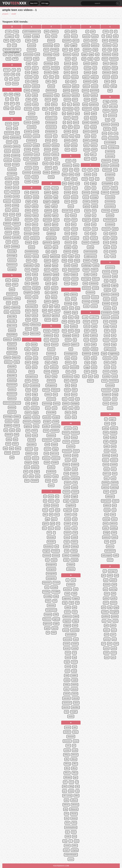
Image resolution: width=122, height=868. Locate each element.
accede (17, 160)
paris (87, 136)
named (66, 630)
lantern (76, 335)
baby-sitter (12, 317)
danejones (35, 238)
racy (91, 179)
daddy (36, 197)
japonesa (66, 95)
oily (77, 786)
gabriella (48, 197)
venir (115, 399)
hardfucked (51, 472)
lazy (71, 408)
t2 (116, 32)
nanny (68, 653)
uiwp (108, 120)
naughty (74, 712)
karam (73, 215)
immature (55, 551)
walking (113, 442)
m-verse (68, 428)
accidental (12, 169)
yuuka (106, 653)
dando (36, 233)
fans (55, 141)
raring (88, 215)
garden (55, 270)
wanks (114, 455)
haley (55, 376)
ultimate (107, 129)
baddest (9, 421)
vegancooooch (110, 349)
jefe (64, 127)
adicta (16, 233)
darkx (28, 274)
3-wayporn (9, 36)
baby (6, 312)
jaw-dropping (68, 109)
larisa (74, 358)
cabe (28, 41)
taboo (105, 41)
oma (74, 836)
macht (75, 455)
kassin (66, 238)
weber (106, 528)
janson (75, 72)
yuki (106, 625)
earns (35, 354)
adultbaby (15, 246)
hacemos (55, 340)
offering (67, 764)
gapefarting (55, 256)
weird (113, 542)
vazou (107, 335)
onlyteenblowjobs (71, 855)
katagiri (68, 247)
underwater (110, 156)
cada (37, 54)
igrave (46, 524)
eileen (36, 426)
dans (29, 261)
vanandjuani (106, 313)
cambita (36, 122)
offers (75, 764)
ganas (55, 224)
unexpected (110, 174)
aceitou (9, 183)
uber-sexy (113, 106)
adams (8, 219)
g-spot (47, 188)
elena (27, 467)
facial (56, 54)
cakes (28, 68)
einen (28, 435)
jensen (65, 136)
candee (35, 177)
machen (66, 442)
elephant (35, 467)
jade (67, 45)
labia (67, 294)
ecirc (26, 385)
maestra (66, 492)
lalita (64, 322)
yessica (114, 603)
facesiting (55, 50)
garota (55, 279)
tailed (115, 54)
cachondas (32, 50)
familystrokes (51, 127)
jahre (65, 50)
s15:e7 (95, 322)
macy (68, 460)
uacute (114, 102)
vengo (115, 394)
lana (66, 326)
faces (46, 50)
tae (104, 50)
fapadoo (48, 159)
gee (48, 297)
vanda (116, 313)
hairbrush (54, 367)
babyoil (7, 357)
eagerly (35, 349)
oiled (65, 786)
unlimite (115, 211)
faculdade (55, 68)
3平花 (15, 59)
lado (71, 308)
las (75, 363)
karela (67, 220)
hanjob (54, 444)
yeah (114, 585)
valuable (106, 304)
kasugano (75, 238)
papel (94, 113)
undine (115, 161)
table (116, 36)
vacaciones (110, 267)
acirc (7, 192)
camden (28, 132)
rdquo (86, 238)
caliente (27, 86)
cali (27, 82)
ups (106, 233)
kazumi (75, 279)
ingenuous (48, 624)
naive (75, 612)
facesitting (48, 54)
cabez (35, 41)
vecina (106, 340)
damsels (29, 220)
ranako (86, 202)
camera (36, 136)
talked (106, 86)
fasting (51, 177)
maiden (67, 524)
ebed (35, 367)
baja (5, 448)
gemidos (56, 315)
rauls (94, 224)
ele (36, 453)
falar (57, 95)
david (37, 292)
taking (115, 68)
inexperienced (51, 610)
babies (7, 307)
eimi (28, 431)
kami (75, 188)
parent (86, 132)
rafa (87, 183)
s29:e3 (87, 326)
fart (52, 163)
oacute (68, 727)
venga (116, 390)
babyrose (16, 357)
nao (74, 653)
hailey (55, 363)
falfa (47, 104)
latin (67, 385)
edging (35, 399)
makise (66, 555)
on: (71, 841)
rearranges (86, 279)
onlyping (75, 850)
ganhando (47, 243)
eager (27, 349)
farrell (45, 163)
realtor (94, 274)
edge (35, 394)
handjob (56, 417)
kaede (76, 165)
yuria (110, 644)
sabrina (94, 335)
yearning (113, 589)
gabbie (48, 193)
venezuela (110, 385)
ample (14, 14)
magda (74, 496)
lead (74, 413)
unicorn (106, 188)
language (67, 335)
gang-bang (55, 229)
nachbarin (71, 585)
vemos (106, 372)
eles (26, 472)
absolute (8, 146)
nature (76, 703)
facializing (48, 63)
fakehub (51, 86)
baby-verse (12, 326)
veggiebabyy (114, 354)
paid (84, 59)
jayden (70, 113)
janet (75, 63)
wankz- (106, 460)
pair (95, 68)
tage (115, 50)
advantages (12, 255)
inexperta (48, 614)
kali (78, 183)
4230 (7, 74)
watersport (110, 496)
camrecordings (32, 163)
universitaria (110, 202)
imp (47, 560)
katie (65, 256)
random (94, 202)
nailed (68, 607)
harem (51, 485)
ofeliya (66, 755)
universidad (110, 197)
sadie (94, 344)
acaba (7, 156)
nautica (71, 716)
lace (67, 299)
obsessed (71, 736)
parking (94, 141)
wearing (106, 519)
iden (45, 514)
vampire (107, 308)
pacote (94, 41)
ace (17, 178)
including (46, 592)
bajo (11, 448)
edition (34, 403)
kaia (77, 170)
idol (51, 514)
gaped (46, 256)
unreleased (110, 224)
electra (28, 458)
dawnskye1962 (32, 306)
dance (35, 224)
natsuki (67, 694)
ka (74, 161)
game (55, 215)
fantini (55, 150)
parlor (86, 145)
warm (114, 469)
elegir (36, 463)
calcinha (29, 77)
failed (56, 72)
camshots (27, 172)
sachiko (94, 340)
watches (105, 487)
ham (55, 394)
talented (106, 77)
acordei (8, 196)
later (77, 376)
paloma (86, 86)
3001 (6, 41)
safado (95, 354)
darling (29, 279)
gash (48, 283)
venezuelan (106, 390)
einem (35, 431)
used (113, 256)
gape (54, 252)
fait (57, 77)
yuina (115, 621)
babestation (8, 298)
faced (54, 36)
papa (96, 109)
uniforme (105, 193)
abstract (16, 146)
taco (115, 45)
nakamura (67, 616)
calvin (35, 104)
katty (64, 261)
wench (110, 560)
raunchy (87, 229)
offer (67, 759)
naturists (66, 707)
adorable (16, 237)
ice (57, 501)
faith (48, 82)
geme (57, 311)
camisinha (28, 154)
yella (113, 594)
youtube (115, 616)
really (87, 274)
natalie (75, 680)
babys (17, 362)
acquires (7, 201)
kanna (74, 202)
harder (47, 463)
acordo (16, 196)
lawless (66, 403)
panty (85, 104)
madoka (66, 478)
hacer (47, 344)
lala (77, 317)
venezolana (114, 381)
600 (11, 95)
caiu (35, 63)
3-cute (8, 32)
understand (110, 152)
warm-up (107, 474)
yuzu (113, 657)
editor (27, 408)
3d (5, 54)
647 (12, 104)
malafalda (75, 555)
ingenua (56, 619)
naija (71, 603)
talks (110, 91)
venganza (106, 394)
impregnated (51, 574)
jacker (74, 32)
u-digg (106, 102)
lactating (68, 304)
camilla (27, 150)
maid (75, 519)
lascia (66, 367)
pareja (93, 127)
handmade (56, 426)
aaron (9, 128)
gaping (48, 265)
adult (7, 246)
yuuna (114, 653)
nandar (75, 648)
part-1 (93, 154)
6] (12, 108)
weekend (106, 537)
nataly (67, 685)
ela (36, 449)
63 (12, 99)
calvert (28, 104)
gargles (47, 279)
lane (64, 331)
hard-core (54, 453)
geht (45, 306)
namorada (75, 630)
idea (58, 510)
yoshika (105, 612)
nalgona (67, 625)
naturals (76, 698)
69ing (6, 108)
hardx (55, 476)
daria (27, 270)
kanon (71, 206)
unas (104, 138)
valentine (115, 294)
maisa (67, 537)
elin (25, 476)
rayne (93, 233)
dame (35, 211)
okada (71, 791)
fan (55, 136)
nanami (67, 648)
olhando (74, 814)
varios (114, 326)
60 (6, 95)
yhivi (104, 607)
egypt (36, 413)
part (87, 154)
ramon (86, 197)
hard (46, 453)
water (106, 492)
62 (7, 99)
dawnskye (32, 302)
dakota (35, 206)
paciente (86, 36)
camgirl (36, 145)
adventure (12, 260)
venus (110, 408)
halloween (55, 390)
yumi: (113, 635)
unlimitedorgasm (110, 220)
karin (74, 224)
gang (46, 229)
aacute (8, 124)
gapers (47, 261)
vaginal (115, 285)
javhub (76, 104)
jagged (74, 45)
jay (64, 113)
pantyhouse (87, 109)
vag (106, 281)
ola (77, 791)
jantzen (67, 77)
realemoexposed (90, 252)
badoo (17, 426)
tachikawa (107, 45)
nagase (76, 598)
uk (113, 120)
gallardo (48, 211)
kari (67, 224)
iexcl (57, 514)
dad (27, 193)
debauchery (36, 324)
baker (18, 448)
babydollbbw (12, 335)
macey (74, 437)
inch (47, 587)
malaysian (71, 569)
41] (14, 70)
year (105, 589)
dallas (28, 211)
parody (87, 150)
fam (48, 113)
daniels (28, 256)
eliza (27, 481)
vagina (113, 281)
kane (67, 202)
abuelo (8, 151)
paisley (87, 72)
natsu (66, 689)
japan (73, 82)
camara (32, 113)
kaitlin (67, 179)
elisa (31, 476)
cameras (28, 145)
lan (78, 322)
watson (116, 501)
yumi (107, 635)
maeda (75, 487)
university (106, 211)
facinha (46, 68)
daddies (28, 197)
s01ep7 (86, 322)
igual (52, 524)
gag (56, 197)
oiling (71, 786)
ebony (32, 372)
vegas (104, 354)
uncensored (113, 138)
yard (106, 580)
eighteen (28, 426)
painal (87, 63)
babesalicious (12, 294)
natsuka (74, 689)
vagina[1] (106, 285)
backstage (8, 416)
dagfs (28, 202)
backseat (12, 407)
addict (16, 219)
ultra (114, 129)
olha (66, 814)
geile (57, 306)
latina (74, 385)
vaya (113, 331)
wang (107, 451)
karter (74, 233)
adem (17, 228)
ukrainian (106, 124)
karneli (75, 229)
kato (77, 256)
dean (35, 320)
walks (107, 446)
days (28, 315)
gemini (48, 320)
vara (106, 322)
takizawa (107, 72)
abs (16, 142)
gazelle (54, 292)
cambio (27, 122)
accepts (16, 165)
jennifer (67, 132)
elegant (28, 463)
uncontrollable (110, 143)
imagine (46, 551)
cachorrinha (28, 54)
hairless (55, 372)
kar (67, 215)
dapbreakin (29, 265)
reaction (86, 243)
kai (71, 170)
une (115, 170)
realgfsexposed (90, 256)
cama (36, 109)
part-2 (87, 159)
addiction (17, 224)
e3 (28, 344)
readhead (95, 243)
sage (94, 363)
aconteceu (15, 192)
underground (114, 147)
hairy (48, 376)
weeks (115, 537)
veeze (107, 344)
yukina (113, 625)
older (67, 800)
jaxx (77, 109)
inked (54, 633)
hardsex (48, 476)
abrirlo (9, 142)
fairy (51, 77)
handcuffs (47, 417)
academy (8, 160)
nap (74, 657)
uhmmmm (112, 115)
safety (94, 358)
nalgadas (67, 621)
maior (74, 528)
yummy (107, 639)
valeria (106, 299)
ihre (44, 528)
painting (88, 68)
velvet (107, 367)
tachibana (114, 41)
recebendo (90, 292)
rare (94, 211)
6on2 (12, 113)
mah (76, 510)
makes (66, 546)
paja (94, 72)
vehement (107, 358)
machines (71, 446)
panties (94, 95)
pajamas (95, 77)
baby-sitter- (12, 321)
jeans (76, 122)
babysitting (12, 380)
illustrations (48, 546)
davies (28, 297)
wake (106, 437)
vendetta (106, 376)
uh (105, 115)
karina (67, 229)
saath (94, 326)
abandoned (9, 133)
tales (107, 82)
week (114, 533)
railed (88, 188)
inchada (54, 587)
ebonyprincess (32, 376)
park (94, 136)
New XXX (34, 3)
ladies (65, 308)
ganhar (56, 243)
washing (106, 483)
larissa (68, 363)
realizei (86, 270)
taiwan (105, 59)
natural (75, 694)
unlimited (110, 215)
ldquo (68, 413)
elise (37, 476)
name (75, 625)
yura (114, 639)
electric (35, 458)
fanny (48, 141)
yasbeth (113, 580)
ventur (106, 403)
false (51, 109)
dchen (35, 315)
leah (74, 417)
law (77, 399)
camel (36, 132)
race (94, 174)
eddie (35, 390)
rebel (85, 283)
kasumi (68, 243)
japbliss (75, 86)
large (67, 358)
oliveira (74, 818)
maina (67, 528)
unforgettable (107, 183)
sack (87, 344)
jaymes (67, 118)
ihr (58, 524)
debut (26, 333)
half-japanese (51, 385)
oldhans (74, 800)
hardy (48, 481)
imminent (47, 555)
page (91, 54)
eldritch (29, 453)
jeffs (70, 127)
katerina (67, 252)
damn (35, 215)
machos (67, 455)
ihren (58, 528)
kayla (67, 274)
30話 (13, 41)
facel (57, 45)
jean (70, 122)
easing (28, 358)
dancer (27, 229)
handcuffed (51, 413)
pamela (95, 86)
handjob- (47, 422)
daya (28, 311)
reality (95, 261)
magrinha (68, 510)
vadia (115, 276)
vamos (115, 304)
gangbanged (51, 238)
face (48, 36)
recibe (86, 306)
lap (75, 340)
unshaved (106, 229)
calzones (28, 109)
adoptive (7, 237)
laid (65, 317)
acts (6, 215)
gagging (55, 202)
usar (107, 256)
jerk (78, 136)
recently (95, 302)
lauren (74, 394)
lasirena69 (74, 367)
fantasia (47, 145)
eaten (28, 363)
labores (74, 294)
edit (28, 403)
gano (55, 247)
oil (77, 782)
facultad (48, 72)
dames (28, 215)
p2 (87, 32)
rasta (87, 224)
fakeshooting (51, 91)
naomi (68, 657)
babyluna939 (12, 353)
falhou (54, 104)
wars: (107, 478)
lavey (71, 399)
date (27, 283)
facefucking (48, 45)
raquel (88, 211)
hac (56, 335)
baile (16, 435)
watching (114, 487)
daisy (28, 206)
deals (28, 320)
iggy (47, 519)
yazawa (107, 585)
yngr (110, 607)
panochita (95, 91)
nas (75, 666)
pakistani (87, 82)
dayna (35, 311)
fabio (47, 32)
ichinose (55, 505)
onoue (71, 859)
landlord (74, 326)
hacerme (51, 349)
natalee (74, 675)
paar (93, 32)
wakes (113, 437)
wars (115, 474)
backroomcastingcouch (12, 403)
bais (16, 439)
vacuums (107, 276)
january (75, 77)
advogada (12, 269)
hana (48, 408)
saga (87, 363)
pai (97, 54)
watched (115, 483)
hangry (57, 440)
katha (75, 252)
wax (114, 505)
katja (71, 256)
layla (65, 408)
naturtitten (75, 707)
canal (27, 177)
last (74, 372)
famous (49, 136)
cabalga (27, 36)
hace (47, 340)
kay (65, 270)
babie (15, 303)
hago (48, 363)
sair (85, 376)
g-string (55, 188)
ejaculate (32, 440)
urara (106, 243)
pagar (85, 54)
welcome (110, 546)
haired (47, 372)
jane (74, 59)
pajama (86, 77)
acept (16, 183)
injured (55, 628)
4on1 (17, 79)
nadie (74, 594)
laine (71, 317)
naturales (66, 698)
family (54, 113)
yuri (103, 644)
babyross (8, 362)
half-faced (51, 381)
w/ (106, 419)
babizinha (16, 307)
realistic (87, 261)
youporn (5, 14)
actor (8, 210)
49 (18, 74)
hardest (55, 463)
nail (77, 603)
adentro (8, 233)
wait (113, 424)
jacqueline (67, 41)
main (75, 524)
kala (64, 183)
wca (114, 510)
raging (93, 183)
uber (105, 106)
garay (55, 265)
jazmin (75, 118)
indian (48, 601)
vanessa (115, 317)
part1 (94, 159)
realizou (94, 270)
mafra (67, 496)
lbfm (77, 408)
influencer (47, 619)
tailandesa (107, 54)
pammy (85, 91)
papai (87, 113)
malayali (74, 560)
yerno (106, 603)
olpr (67, 832)
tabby (109, 36)
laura (67, 394)
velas (107, 363)
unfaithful (110, 179)
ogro (75, 777)
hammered (51, 399)
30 (17, 36)
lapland (66, 344)
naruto (68, 666)
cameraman (32, 141)
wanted (114, 465)
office (67, 768)
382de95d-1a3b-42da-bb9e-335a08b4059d (12, 50)
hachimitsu (51, 354)
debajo (26, 324)
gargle (56, 274)
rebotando (87, 288)
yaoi (116, 576)
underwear (106, 161)
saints (94, 372)
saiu (90, 376)
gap (48, 252)
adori (8, 242)
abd (17, 133)
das (35, 279)
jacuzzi (76, 41)
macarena (75, 433)
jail (71, 50)
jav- (69, 104)
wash (113, 478)
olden (76, 796)
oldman (66, 805)
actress (15, 210)
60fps (17, 95)
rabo (96, 170)
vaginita (108, 290)
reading (90, 247)
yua (104, 621)
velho (113, 363)
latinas (67, 390)
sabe (87, 331)
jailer (77, 50)
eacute (34, 344)
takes (106, 63)
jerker (74, 141)
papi (86, 118)
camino (36, 150)
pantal (86, 95)
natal (67, 675)
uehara (106, 111)
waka (106, 433)
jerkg (67, 145)
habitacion (48, 335)
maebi (67, 487)
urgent (107, 247)
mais (75, 533)
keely (67, 283)
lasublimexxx (68, 376)
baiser (15, 444)
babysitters (12, 376)
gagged (47, 202)
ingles (56, 624)
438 (13, 74)
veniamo (107, 399)
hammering (47, 403)
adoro (15, 242)
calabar (34, 72)
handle (56, 422)
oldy (66, 809)
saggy (87, 367)
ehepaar (36, 422)
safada (86, 349)
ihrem (51, 528)
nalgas (76, 621)
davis (35, 297)
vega (114, 344)
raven (95, 229)
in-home (56, 583)
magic (66, 501)
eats (28, 367)
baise (8, 444)
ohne (71, 782)
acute (12, 215)
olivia (74, 823)
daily (35, 202)
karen (74, 220)
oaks (75, 727)
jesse (74, 150)
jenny (75, 132)
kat (75, 243)
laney (71, 331)
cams (36, 168)
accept (8, 165)
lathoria (74, 381)
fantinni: (55, 154)
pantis (87, 100)
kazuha (67, 279)
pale (95, 82)
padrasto (95, 45)
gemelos (47, 315)
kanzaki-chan (68, 211)
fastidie (46, 172)
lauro (65, 399)
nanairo (75, 644)
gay (47, 292)
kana (75, 193)
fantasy (48, 150)
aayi (15, 128)
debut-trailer (35, 333)
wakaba (113, 433)
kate (75, 247)
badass (17, 416)
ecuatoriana (35, 385)
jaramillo (76, 95)
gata (54, 283)
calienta (34, 82)
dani (36, 243)
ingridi (47, 628)
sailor (87, 372)
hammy (57, 403)
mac (75, 428)
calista (27, 91)
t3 (103, 36)
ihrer (49, 533)
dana (28, 224)
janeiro (68, 63)
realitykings (87, 265)
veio (115, 358)
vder (114, 335)
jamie (68, 59)
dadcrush (34, 193)
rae (97, 179)
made (75, 469)
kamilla (67, 193)
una (116, 133)
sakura (90, 381)
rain (94, 188)
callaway (35, 91)
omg (65, 841)
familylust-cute (51, 118)
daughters (28, 292)
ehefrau (36, 417)
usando (113, 252)
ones (77, 841)
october (67, 750)
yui (109, 621)
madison (74, 474)
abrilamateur (16, 137)
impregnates (51, 578)
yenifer (114, 598)
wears (114, 519)
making (74, 551)
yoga (116, 607)
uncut (104, 147)
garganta (47, 274)
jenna (77, 127)
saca (86, 340)
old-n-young (67, 796)
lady (77, 308)
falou (45, 109)
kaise (71, 174)
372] (14, 45)
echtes (35, 381)
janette (67, 68)
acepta (8, 187)
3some (18, 54)
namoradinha (71, 635)
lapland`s (75, 344)
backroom (12, 398)
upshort (113, 233)
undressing (107, 170)
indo (55, 601)
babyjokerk (12, 344)
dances (36, 229)
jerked (67, 141)
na (67, 580)
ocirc (68, 746)
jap (67, 82)
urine (114, 247)
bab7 (8, 280)
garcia (47, 270)
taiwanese (114, 59)
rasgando (87, 220)
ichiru (45, 510)
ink (48, 633)
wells (116, 555)
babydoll (12, 330)
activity (16, 206)
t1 (111, 32)
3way (8, 59)
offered (74, 759)
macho (76, 451)
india (56, 596)
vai (114, 290)
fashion (48, 168)
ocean (76, 741)
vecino (114, 340)
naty (66, 712)
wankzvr (114, 460)
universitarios (110, 206)
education (35, 408)
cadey (36, 59)
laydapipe (75, 403)
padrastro (87, 50)
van (114, 308)
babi (9, 303)
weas (106, 524)
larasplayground (71, 354)
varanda (113, 322)
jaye (77, 113)
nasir (67, 671)
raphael (87, 206)
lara (71, 349)
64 (17, 99)
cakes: (35, 68)
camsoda (36, 172)
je (64, 122)
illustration (51, 542)
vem (114, 367)
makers (74, 542)
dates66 (35, 283)
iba (45, 501)
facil (56, 63)
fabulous (54, 32)
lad (75, 304)
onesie (67, 846)
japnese (75, 91)
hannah (48, 449)
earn (28, 354)
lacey (74, 299)
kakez (74, 179)
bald (12, 457)
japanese (67, 86)
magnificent (71, 505)
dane (26, 238)
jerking (74, 145)
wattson (107, 505)
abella (6, 137)
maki (67, 551)
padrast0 (86, 45)
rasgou (95, 220)
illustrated (51, 537)
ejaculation (32, 444)
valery (114, 299)
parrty (94, 150)
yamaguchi (113, 571)
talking (114, 86)
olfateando (74, 809)
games (48, 224)
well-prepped (107, 555)
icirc (52, 510)
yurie (116, 644)
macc (67, 437)
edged (28, 399)
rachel (85, 179)
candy (35, 181)
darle (35, 274)
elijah (37, 472)
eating (35, 363)
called (35, 95)
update (115, 229)
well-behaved (110, 551)
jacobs (74, 36)
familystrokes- (51, 132)
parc (87, 127)
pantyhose (94, 104)
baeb (12, 430)
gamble (48, 215)
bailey (9, 439)
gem (51, 311)
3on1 (10, 54)
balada (8, 453)
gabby (55, 193)
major (67, 542)
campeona (35, 159)
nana (76, 639)
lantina (68, 340)
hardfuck (51, 467)
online (75, 846)
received (86, 297)
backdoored (12, 394)
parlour (94, 145)
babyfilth (17, 339)
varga (106, 326)
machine (75, 442)
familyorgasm (51, 122)
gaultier (55, 288)
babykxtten (12, 348)
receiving (86, 302)
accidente (9, 178)
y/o (105, 571)
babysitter (12, 366)
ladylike (67, 313)
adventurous (12, 265)
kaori (77, 211)
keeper (74, 283)
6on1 (18, 108)
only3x (66, 850)
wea (107, 514)
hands (46, 431)
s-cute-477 (94, 317)
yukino (107, 630)
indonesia (51, 605)
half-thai (46, 390)
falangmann (48, 95)
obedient (67, 732)
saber (86, 335)
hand (55, 408)
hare (55, 481)
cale (36, 77)
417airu (7, 70)
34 (18, 41)
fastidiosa (55, 172)
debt (36, 329)
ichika (47, 505)
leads (68, 417)
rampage (94, 197)
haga (56, 358)
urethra (113, 243)
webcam (113, 524)
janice (75, 68)
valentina (105, 294)
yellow (106, 598)
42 (19, 70)
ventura (114, 403)
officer (74, 768)
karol (67, 233)
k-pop (68, 161)
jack (67, 32)
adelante (8, 228)
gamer (56, 220)
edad (28, 390)
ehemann (27, 422)
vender (114, 372)
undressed (114, 165)
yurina (106, 648)
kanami (75, 197)
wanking (106, 455)
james (75, 54)
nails (75, 607)
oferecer (75, 755)
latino (75, 390)
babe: (15, 285)
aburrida (16, 151)
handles (46, 426)
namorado (68, 639)
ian (57, 496)
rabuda (87, 174)
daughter (36, 288)
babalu (15, 280)
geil (51, 306)
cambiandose (32, 118)
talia (113, 82)
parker (86, 141)
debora (29, 329)
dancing (28, 233)
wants (107, 469)
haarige (47, 331)
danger (29, 243)
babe (9, 285)
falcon (48, 100)
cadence (28, 59)
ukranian (115, 124)
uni (116, 183)
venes (104, 381)
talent (115, 72)
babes (12, 289)
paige (90, 59)
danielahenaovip (32, 252)
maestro (75, 492)
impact (54, 560)
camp (26, 159)
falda (55, 100)
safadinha (87, 354)
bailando (9, 435)
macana (66, 433)
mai (75, 514)
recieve (94, 306)
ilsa (57, 546)
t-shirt (106, 32)
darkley (35, 270)
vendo (115, 376)
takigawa (106, 68)
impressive (47, 583)
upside (106, 238)
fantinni (47, 154)
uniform (114, 188)
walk (106, 442)
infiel (56, 614)
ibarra (51, 501)
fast (55, 168)
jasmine (67, 100)
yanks (110, 576)
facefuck (51, 41)
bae (6, 430)
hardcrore (56, 458)
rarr (94, 215)
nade (76, 589)
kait (78, 174)
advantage (12, 251)
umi (110, 133)
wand (114, 446)
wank (113, 451)
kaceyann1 (67, 165)
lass (68, 372)
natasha (75, 685)
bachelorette (12, 385)
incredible (56, 592)
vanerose (106, 317)
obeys (75, 732)
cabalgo (36, 36)
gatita (47, 288)
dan (36, 220)
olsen (74, 832)
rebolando (94, 283)
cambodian (32, 127)
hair (46, 367)
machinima (67, 451)
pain (97, 59)
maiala (67, 519)
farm (56, 159)
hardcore (46, 458)
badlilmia (8, 426)
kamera (68, 188)
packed (95, 36)
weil (107, 542)
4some (15, 83)
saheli (94, 367)
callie (28, 100)
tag (110, 50)
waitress (114, 428)
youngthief (114, 612)
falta (58, 109)
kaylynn (74, 274)
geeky (54, 297)
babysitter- (12, 371)
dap (35, 261)
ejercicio (29, 449)
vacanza (106, 272)
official (75, 773)
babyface (7, 339)
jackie (67, 36)
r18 (84, 170)
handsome (51, 435)
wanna (106, 465)
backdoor (12, 389)
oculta (75, 750)
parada (93, 118)
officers (67, 773)
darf (37, 265)
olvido (68, 836)
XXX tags (45, 3)
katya (77, 261)
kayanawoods (74, 270)
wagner (112, 419)
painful (94, 63)
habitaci (55, 331)
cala (27, 72)
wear (113, 514)
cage (29, 63)
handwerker (47, 440)
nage (65, 603)
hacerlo (55, 344)
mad (74, 460)
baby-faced (15, 312)
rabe (90, 170)
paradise (94, 122)
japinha (67, 91)
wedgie (107, 533)
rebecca (96, 279)
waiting (106, 428)
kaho (65, 170)
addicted (7, 224)
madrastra (75, 478)
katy (71, 261)
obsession (67, 741)
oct (74, 746)
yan (103, 576)
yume (114, 630)
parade (86, 122)
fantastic (56, 145)
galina (54, 206)
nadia (67, 594)
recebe (96, 288)
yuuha (114, 648)
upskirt (114, 238)
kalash (71, 183)
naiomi (67, 612)
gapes (55, 261)
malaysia (71, 564)
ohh (65, 782)
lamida (71, 322)
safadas (94, 349)
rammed (86, 193)
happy (55, 449)
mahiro (68, 514)
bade (16, 421)
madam (66, 465)
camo (37, 154)
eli (31, 472)
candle (28, 181)
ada (18, 215)
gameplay (47, 220)
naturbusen (67, 703)
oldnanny (75, 805)
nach (73, 580)
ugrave (114, 111)
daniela (32, 247)
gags (48, 206)
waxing (107, 510)
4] (6, 79)
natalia (67, 680)
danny (36, 256)
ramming (95, 193)
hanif (47, 444)
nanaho (67, 644)
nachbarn (68, 589)
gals (55, 211)
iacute (51, 496)
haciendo (48, 358)
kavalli (67, 265)
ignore (54, 519)
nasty (74, 671)
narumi (74, 662)
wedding (114, 528)
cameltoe (27, 136)
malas (66, 560)
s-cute (85, 317)
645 (7, 104)
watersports (106, 501)
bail (18, 430)
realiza (96, 265)
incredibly (48, 596)
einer (35, 435)
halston (48, 394)
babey (18, 298)
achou (16, 187)
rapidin (95, 206)
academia (16, 156)
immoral (56, 555)
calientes (36, 86)
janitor (67, 72)
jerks (67, 150)
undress (105, 165)
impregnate (51, 569)
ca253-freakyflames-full (32, 32)
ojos (65, 791)
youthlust (106, 616)
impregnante (51, 564)
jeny (72, 136)
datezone (27, 288)
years (107, 594)
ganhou (48, 247)
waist (107, 424)
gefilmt (55, 302)
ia (45, 496)
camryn (28, 168)
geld (45, 311)
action (8, 206)
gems (55, 320)
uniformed (115, 193)
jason (75, 100)
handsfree (55, 431)
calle (28, 95)
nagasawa (67, 598)
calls (35, 100)
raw (87, 233)
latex (67, 381)
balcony (16, 453)
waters (113, 492)
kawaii (75, 265)
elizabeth (35, 481)
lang (77, 331)
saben (94, 331)
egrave (28, 413)
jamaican (67, 54)
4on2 (8, 83)
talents (114, 77)
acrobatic (16, 201)
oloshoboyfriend (71, 827)
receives (95, 297)
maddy (67, 469)
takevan (113, 63)
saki (96, 376)
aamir (16, 124)
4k (11, 79)
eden (28, 394)
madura (68, 483)
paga (95, 50)
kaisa (65, 174)
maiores (68, 533)
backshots (12, 412)
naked (76, 616)
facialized (51, 59)
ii (54, 533)
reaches (94, 238)
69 (18, 104)
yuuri (107, 657)
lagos (75, 313)
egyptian (27, 417)
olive (67, 818)
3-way (16, 32)
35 (9, 45)
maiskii (75, 537)
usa (106, 252)
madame (75, 465)
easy (35, 358)
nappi (67, 662)
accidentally (12, 174)
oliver (67, 823)
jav (64, 104)
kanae (67, 197)
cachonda (32, 45)
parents (94, 132)
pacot (86, 41)
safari (87, 358)
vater (107, 331)
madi (66, 474)
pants (94, 100)
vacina (115, 272)
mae (75, 483)
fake (54, 82)
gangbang (51, 233)
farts (57, 163)
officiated (68, 777)
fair (46, 77)
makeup (75, 546)
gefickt (47, 302)
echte (28, 381)
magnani (74, 501)
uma (104, 133)
